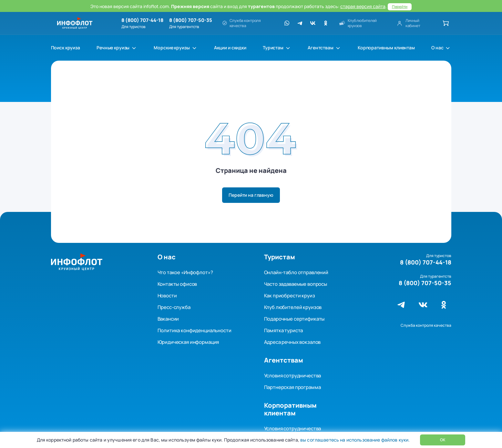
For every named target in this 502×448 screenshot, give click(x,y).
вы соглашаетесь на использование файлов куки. (354, 440)
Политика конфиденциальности (195, 330)
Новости (167, 296)
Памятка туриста (284, 330)
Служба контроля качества (426, 325)
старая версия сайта (363, 6)
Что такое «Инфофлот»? (185, 272)
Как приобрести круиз (290, 296)
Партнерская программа (292, 387)
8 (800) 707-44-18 (142, 20)
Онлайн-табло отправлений (296, 272)
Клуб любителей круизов (293, 307)
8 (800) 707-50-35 (191, 20)
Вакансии (168, 319)
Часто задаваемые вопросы (296, 284)
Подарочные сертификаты (294, 319)
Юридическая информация (188, 342)
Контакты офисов (177, 284)
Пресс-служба (174, 307)
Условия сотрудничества (293, 376)
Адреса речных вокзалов (292, 342)
